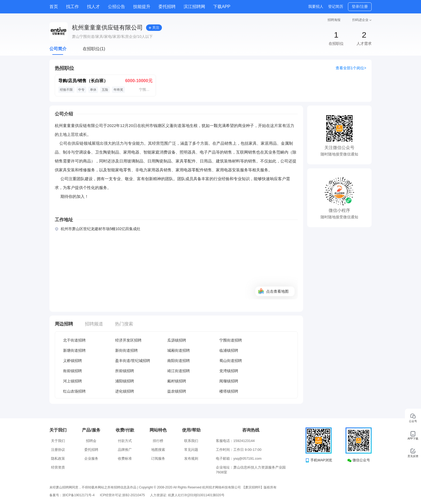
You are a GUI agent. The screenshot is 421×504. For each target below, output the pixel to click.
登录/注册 (360, 6)
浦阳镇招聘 (125, 381)
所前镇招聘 (125, 371)
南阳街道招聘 (179, 361)
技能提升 (142, 7)
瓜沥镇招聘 (177, 340)
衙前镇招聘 (72, 371)
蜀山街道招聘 (231, 361)
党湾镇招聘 (229, 371)
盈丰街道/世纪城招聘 (133, 361)
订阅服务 (158, 458)
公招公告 (117, 7)
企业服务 (91, 458)
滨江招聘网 (194, 7)
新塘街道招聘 (74, 350)
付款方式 (125, 441)
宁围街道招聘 (231, 340)
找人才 (93, 7)
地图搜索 (158, 450)
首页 (54, 7)
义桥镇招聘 (72, 361)
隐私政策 (58, 458)
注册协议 (58, 450)
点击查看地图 (277, 291)
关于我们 (58, 441)
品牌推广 (125, 450)
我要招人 (316, 6)
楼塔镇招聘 (229, 391)
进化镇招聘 (125, 391)
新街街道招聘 (126, 350)
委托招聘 (167, 7)
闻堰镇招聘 (229, 381)
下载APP (222, 7)
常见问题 (191, 450)
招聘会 (91, 441)
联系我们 (191, 441)
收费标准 (125, 458)
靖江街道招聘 (179, 371)
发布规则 (191, 458)
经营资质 (58, 467)
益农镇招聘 (177, 391)
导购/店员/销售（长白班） (83, 81)
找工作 (72, 7)
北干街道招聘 (74, 340)
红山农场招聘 (74, 391)
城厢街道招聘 (179, 350)
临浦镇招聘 (229, 350)
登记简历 (336, 6)
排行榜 (158, 441)
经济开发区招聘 (128, 340)
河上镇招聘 (72, 381)
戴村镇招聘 (177, 381)
